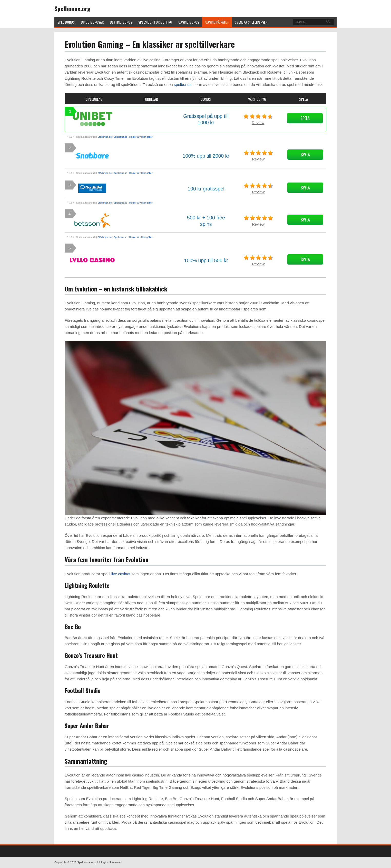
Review (258, 123)
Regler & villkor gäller (141, 137)
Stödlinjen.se (105, 137)
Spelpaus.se (120, 137)
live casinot (121, 574)
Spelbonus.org (72, 8)
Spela (305, 118)
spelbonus (183, 84)
